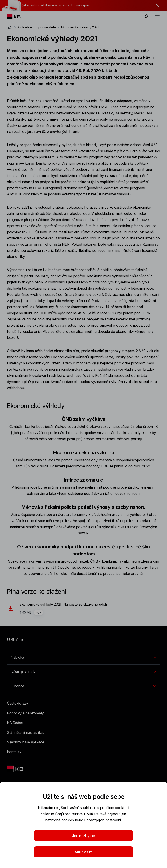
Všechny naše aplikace (26, 742)
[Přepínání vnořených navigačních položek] (83, 657)
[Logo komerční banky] (17, 17)
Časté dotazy (18, 703)
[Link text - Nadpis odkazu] (16, 769)
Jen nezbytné (83, 836)
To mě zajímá (80, 5)
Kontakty (14, 752)
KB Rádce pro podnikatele (37, 27)
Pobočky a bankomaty (25, 713)
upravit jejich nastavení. (103, 820)
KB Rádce (15, 723)
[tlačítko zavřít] (156, 5)
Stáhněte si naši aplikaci (26, 732)
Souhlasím (84, 852)
